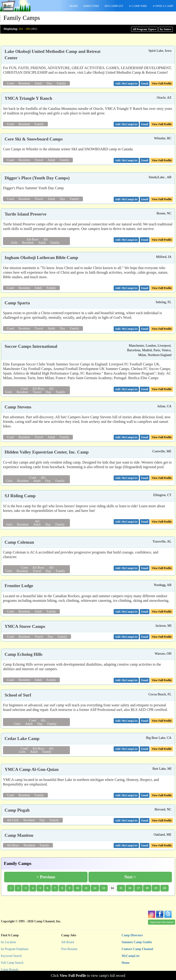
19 (156, 888)
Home (126, 963)
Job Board (68, 942)
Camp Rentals (10, 970)
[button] (145, 84)
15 (121, 888)
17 (138, 888)
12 (95, 888)
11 (86, 888)
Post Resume (69, 949)
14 (112, 888)
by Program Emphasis (15, 949)
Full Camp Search (12, 963)
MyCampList (131, 956)
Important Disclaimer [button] (162, 922)
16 (130, 888)
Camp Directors (132, 935)
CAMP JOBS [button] (138, 6)
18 (147, 888)
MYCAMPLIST (114, 6)
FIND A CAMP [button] (163, 6)
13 (104, 888)
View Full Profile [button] (162, 84)
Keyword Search (11, 956)
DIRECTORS (91, 6)
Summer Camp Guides (137, 942)
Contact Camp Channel (137, 949)
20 (165, 888)
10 (77, 888)
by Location (8, 942)
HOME (74, 6)
